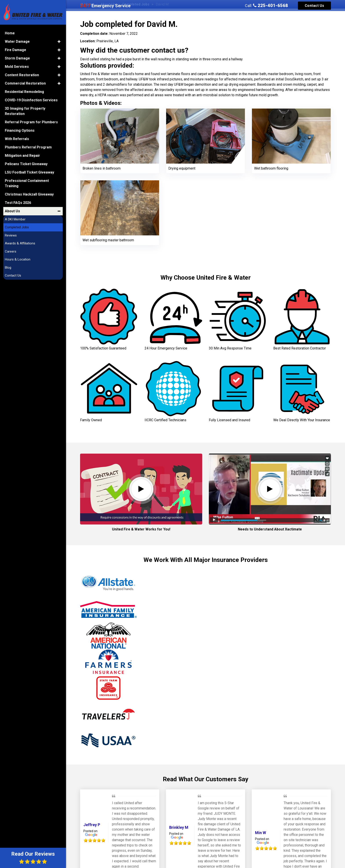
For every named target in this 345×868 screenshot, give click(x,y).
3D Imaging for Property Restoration (25, 111)
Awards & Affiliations (20, 243)
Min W (261, 833)
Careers (11, 251)
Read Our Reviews (33, 858)
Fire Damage (16, 50)
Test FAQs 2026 (18, 203)
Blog (8, 268)
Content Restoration (22, 75)
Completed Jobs (17, 227)
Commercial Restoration (25, 83)
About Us (12, 211)
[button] (59, 42)
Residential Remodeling (24, 92)
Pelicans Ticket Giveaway (26, 164)
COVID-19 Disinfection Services (31, 100)
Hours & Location (18, 259)
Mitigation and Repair (22, 156)
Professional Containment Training (27, 183)
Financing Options (20, 130)
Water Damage (17, 42)
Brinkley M (179, 827)
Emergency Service (105, 6)
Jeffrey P (92, 825)
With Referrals (17, 139)
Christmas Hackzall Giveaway (29, 194)
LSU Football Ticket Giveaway (29, 172)
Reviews (11, 235)
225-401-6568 (271, 6)
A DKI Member (15, 219)
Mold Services (17, 67)
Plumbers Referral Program (28, 147)
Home (10, 33)
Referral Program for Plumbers (31, 122)
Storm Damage (17, 58)
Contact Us (315, 6)
